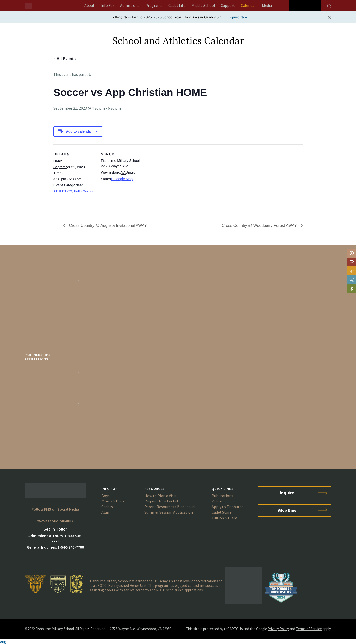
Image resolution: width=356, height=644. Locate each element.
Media (267, 5)
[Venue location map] (174, 179)
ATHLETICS (63, 191)
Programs (154, 5)
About (89, 5)
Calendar (248, 5)
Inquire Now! (238, 17)
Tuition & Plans (225, 518)
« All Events (65, 59)
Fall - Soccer (84, 191)
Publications (222, 496)
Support (228, 5)
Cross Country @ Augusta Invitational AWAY (107, 226)
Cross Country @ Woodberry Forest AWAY (260, 226)
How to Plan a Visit (160, 496)
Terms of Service (309, 629)
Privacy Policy (278, 629)
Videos (217, 501)
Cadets (107, 507)
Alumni (107, 512)
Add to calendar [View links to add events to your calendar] (79, 131)
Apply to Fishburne (228, 507)
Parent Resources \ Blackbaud (169, 507)
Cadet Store (222, 512)
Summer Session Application (169, 512)
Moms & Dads (113, 501)
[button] (178, 641)
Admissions (130, 5)
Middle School (203, 5)
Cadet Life (177, 5)
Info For (107, 5)
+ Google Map (122, 179)
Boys (105, 496)
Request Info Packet (161, 501)
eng (3, 641)
